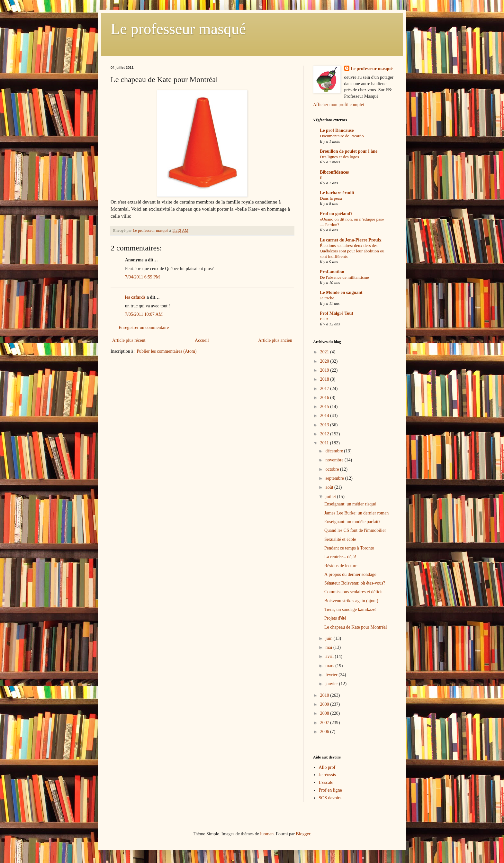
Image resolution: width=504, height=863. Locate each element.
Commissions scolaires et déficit (354, 592)
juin (329, 638)
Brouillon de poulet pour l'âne (349, 151)
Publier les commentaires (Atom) (166, 351)
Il (321, 178)
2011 (325, 443)
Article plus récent (129, 340)
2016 (325, 398)
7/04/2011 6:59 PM (142, 277)
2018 (325, 379)
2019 (325, 370)
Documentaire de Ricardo (342, 136)
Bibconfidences (334, 172)
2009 (325, 704)
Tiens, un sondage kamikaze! (351, 609)
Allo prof (327, 767)
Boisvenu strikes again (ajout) (351, 601)
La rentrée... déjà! (340, 557)
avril (330, 656)
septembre (335, 478)
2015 (325, 407)
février (332, 675)
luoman (267, 834)
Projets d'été (335, 618)
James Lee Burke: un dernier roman (356, 513)
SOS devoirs (330, 798)
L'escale (326, 782)
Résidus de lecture (341, 566)
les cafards (135, 297)
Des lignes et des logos (339, 157)
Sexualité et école (340, 539)
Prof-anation (332, 272)
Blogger (303, 834)
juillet (331, 497)
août (330, 487)
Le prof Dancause (337, 130)
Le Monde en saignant (341, 292)
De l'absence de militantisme (344, 277)
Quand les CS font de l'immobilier (355, 530)
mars (330, 666)
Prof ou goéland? (336, 214)
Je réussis (327, 775)
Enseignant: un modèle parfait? (352, 522)
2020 (325, 361)
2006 (325, 732)
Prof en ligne (330, 790)
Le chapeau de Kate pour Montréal (356, 627)
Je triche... (329, 298)
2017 (325, 389)
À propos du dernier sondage (350, 574)
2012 (325, 434)
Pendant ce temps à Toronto (349, 548)
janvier (332, 684)
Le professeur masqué (178, 29)
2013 (325, 425)
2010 (325, 695)
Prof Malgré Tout (337, 313)
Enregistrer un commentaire (144, 327)
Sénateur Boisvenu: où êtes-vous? (355, 583)
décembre (335, 451)
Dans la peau (331, 198)
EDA (324, 319)
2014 (325, 416)
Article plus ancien (275, 340)
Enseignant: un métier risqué (350, 504)
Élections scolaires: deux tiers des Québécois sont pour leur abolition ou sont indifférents (352, 251)
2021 (325, 352)
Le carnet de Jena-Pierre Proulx (351, 240)
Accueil (202, 340)
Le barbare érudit (337, 193)
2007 (325, 723)
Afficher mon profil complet (339, 105)
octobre (333, 469)
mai (329, 647)
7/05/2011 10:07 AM (144, 314)
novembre (335, 460)
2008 (325, 713)
